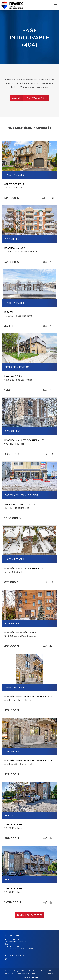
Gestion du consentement (46, 974)
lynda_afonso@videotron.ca (23, 949)
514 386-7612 (14, 946)
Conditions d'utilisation (26, 974)
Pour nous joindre (36, 98)
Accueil (16, 98)
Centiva (34, 977)
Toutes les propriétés (29, 915)
